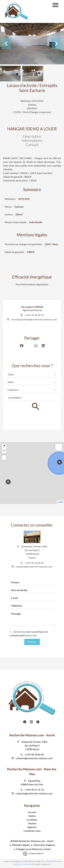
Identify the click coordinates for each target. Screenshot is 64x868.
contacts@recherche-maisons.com (34, 566)
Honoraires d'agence (44, 845)
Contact (32, 145)
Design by (36, 853)
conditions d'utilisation (22, 864)
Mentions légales (21, 845)
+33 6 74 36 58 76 (34, 315)
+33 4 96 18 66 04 (34, 563)
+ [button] (4, 446)
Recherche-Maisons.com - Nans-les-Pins (32, 772)
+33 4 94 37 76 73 (34, 790)
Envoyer (32, 642)
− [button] (4, 451)
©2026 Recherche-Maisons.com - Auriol (32, 841)
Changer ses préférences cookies (34, 849)
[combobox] (32, 374)
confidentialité (50, 861)
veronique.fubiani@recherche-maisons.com (34, 319)
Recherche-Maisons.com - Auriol (32, 735)
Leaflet (60, 502)
